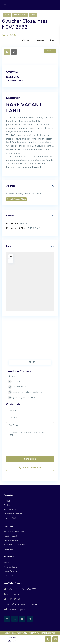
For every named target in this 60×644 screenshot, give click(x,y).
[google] (15, 619)
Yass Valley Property (16, 609)
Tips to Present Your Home (15, 545)
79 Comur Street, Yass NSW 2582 (22, 589)
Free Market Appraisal (13, 514)
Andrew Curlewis (20, 371)
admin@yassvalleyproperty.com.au (22, 604)
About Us (8, 563)
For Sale (7, 501)
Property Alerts (10, 518)
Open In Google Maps (16, 199)
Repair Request (10, 536)
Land (33, 15)
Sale (7, 15)
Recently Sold (10, 510)
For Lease (8, 505)
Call (30, 468)
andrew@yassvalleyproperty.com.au (29, 392)
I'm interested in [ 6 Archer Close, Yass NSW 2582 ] (30, 442)
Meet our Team (10, 567)
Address (11, 186)
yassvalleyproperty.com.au (24, 398)
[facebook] (7, 619)
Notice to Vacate (11, 540)
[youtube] (22, 619)
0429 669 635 (19, 387)
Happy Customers (12, 571)
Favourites (8, 549)
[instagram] (30, 619)
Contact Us (9, 576)
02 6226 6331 (19, 381)
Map (9, 246)
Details (10, 216)
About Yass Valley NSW (14, 532)
